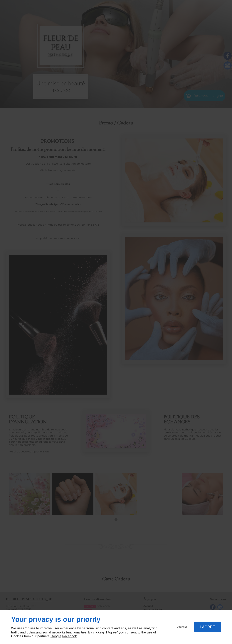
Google (56, 636)
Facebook (69, 636)
